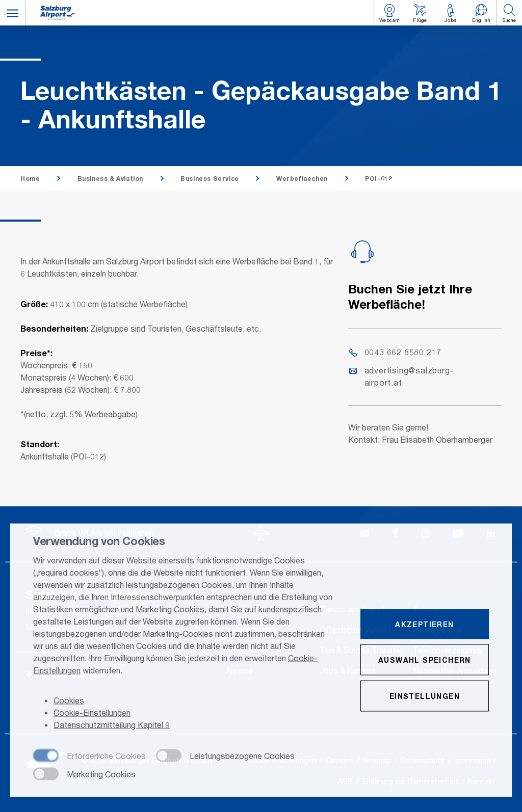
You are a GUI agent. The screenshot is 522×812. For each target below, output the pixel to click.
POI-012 (379, 179)
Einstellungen (425, 697)
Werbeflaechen (302, 179)
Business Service (210, 179)
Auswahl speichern (425, 660)
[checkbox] (89, 757)
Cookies (69, 701)
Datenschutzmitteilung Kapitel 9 (112, 725)
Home (30, 179)
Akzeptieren (424, 625)
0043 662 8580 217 (396, 352)
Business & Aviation (110, 179)
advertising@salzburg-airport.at (402, 376)
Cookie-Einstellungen (92, 713)
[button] (13, 13)
